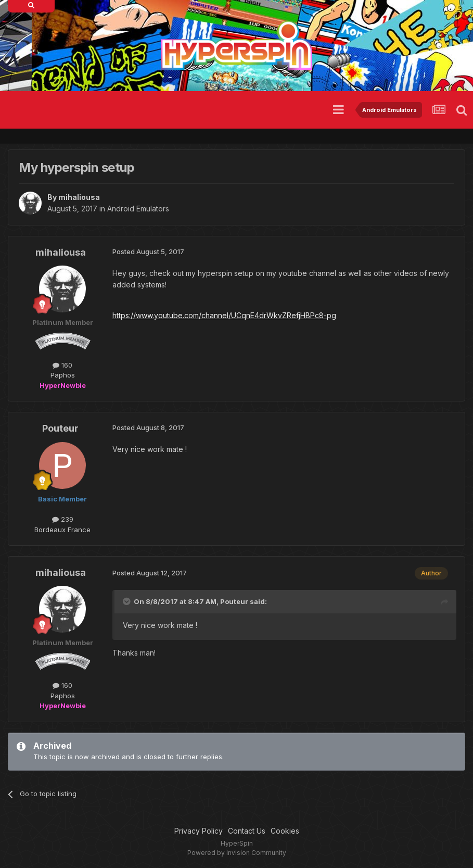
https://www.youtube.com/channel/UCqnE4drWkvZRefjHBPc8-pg (224, 315)
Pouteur (60, 428)
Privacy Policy (199, 831)
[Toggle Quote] (127, 601)
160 (62, 365)
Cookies (285, 831)
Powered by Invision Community (237, 853)
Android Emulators (138, 209)
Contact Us (247, 831)
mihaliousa (79, 197)
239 (63, 519)
